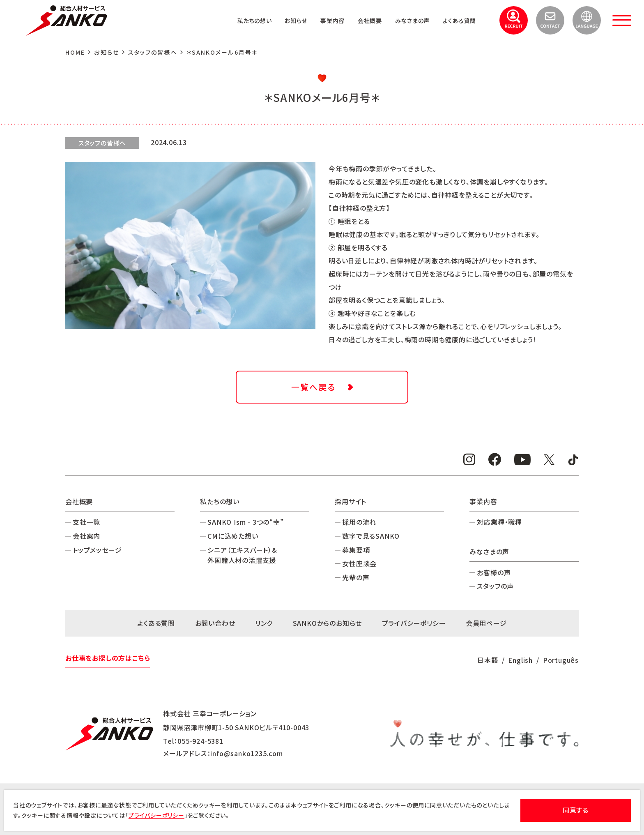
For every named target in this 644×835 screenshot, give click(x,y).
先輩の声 (356, 577)
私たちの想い (232, 20)
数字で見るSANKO (371, 536)
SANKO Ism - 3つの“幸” (245, 522)
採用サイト (351, 501)
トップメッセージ (97, 550)
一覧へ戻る (313, 387)
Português (561, 660)
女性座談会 (359, 564)
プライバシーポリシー (414, 623)
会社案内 (86, 536)
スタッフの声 (495, 586)
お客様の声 (494, 572)
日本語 (488, 660)
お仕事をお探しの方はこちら (108, 658)
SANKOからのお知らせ (328, 623)
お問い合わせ (215, 623)
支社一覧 (86, 522)
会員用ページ (486, 623)
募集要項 (356, 550)
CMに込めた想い (233, 536)
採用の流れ (359, 522)
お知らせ (278, 20)
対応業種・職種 (499, 522)
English (520, 660)
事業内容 (318, 20)
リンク (264, 623)
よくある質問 (457, 20)
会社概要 (358, 20)
